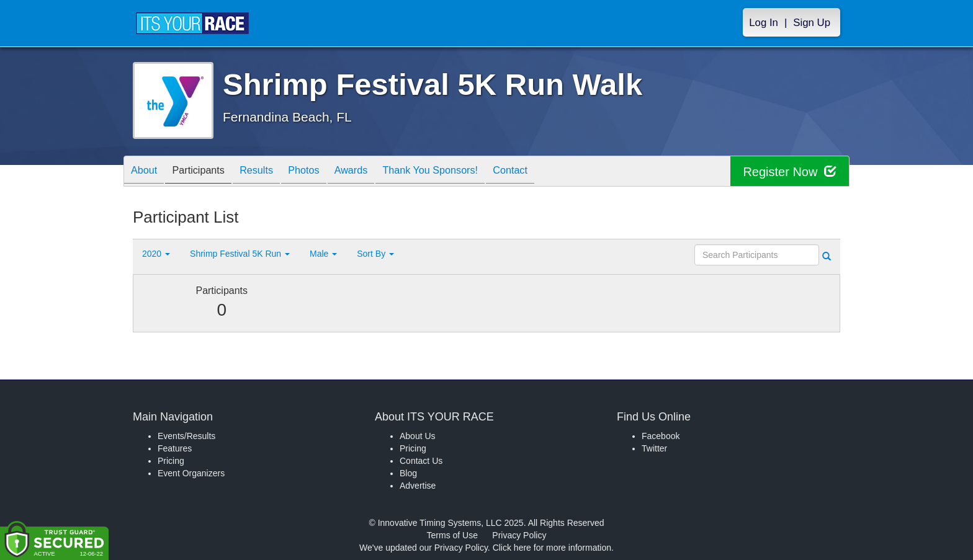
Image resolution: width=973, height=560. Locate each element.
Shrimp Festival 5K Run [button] (240, 254)
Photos (326, 172)
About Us (418, 436)
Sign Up (812, 23)
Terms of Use (452, 535)
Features (175, 448)
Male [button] (323, 254)
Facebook (661, 436)
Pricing (171, 461)
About (147, 172)
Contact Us (421, 461)
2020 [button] (156, 254)
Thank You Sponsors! (465, 172)
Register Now (790, 171)
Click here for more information (552, 548)
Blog (408, 473)
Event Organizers (191, 473)
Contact (553, 172)
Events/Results (186, 436)
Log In (764, 23)
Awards (379, 172)
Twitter (654, 448)
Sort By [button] (375, 254)
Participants (208, 172)
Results (272, 172)
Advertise (418, 486)
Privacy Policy (519, 535)
